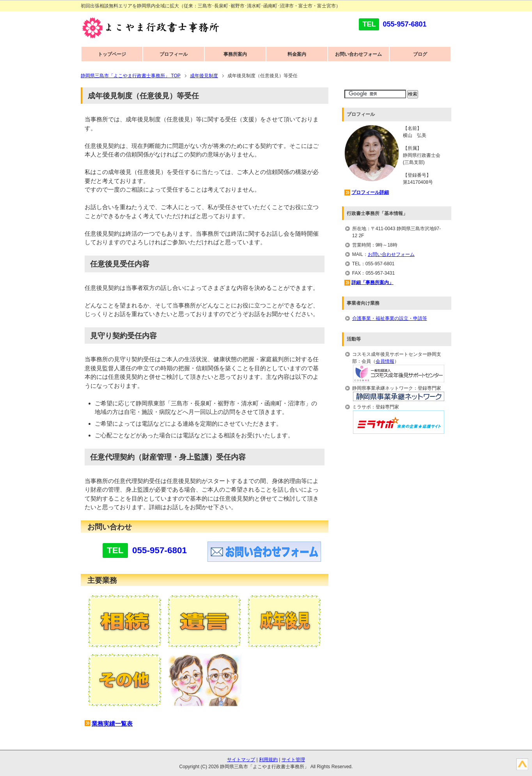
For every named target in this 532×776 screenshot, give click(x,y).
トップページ (112, 54)
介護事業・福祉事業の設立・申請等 (390, 318)
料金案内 (297, 54)
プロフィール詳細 (370, 192)
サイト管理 (293, 760)
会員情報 (385, 361)
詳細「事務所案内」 (372, 282)
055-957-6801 (404, 24)
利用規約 (268, 760)
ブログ (420, 54)
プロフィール (174, 54)
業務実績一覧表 (112, 724)
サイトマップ (241, 760)
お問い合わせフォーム (358, 54)
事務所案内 (235, 54)
